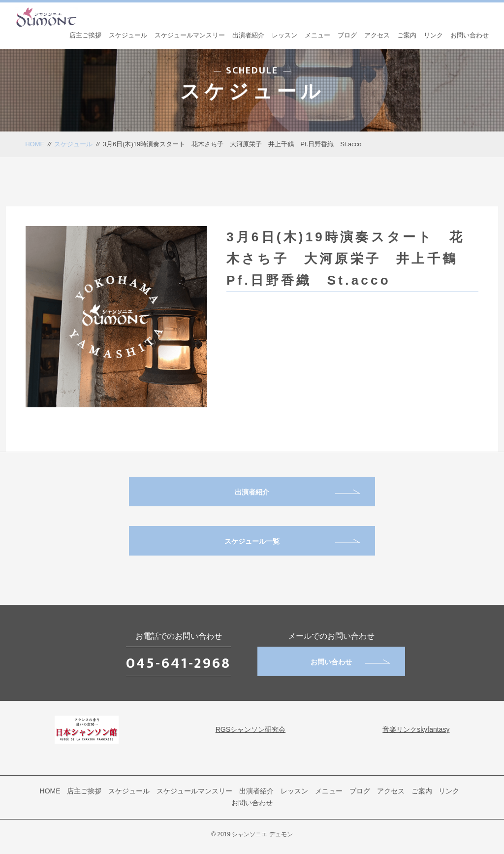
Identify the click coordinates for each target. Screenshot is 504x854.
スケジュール (128, 35)
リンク (433, 35)
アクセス (377, 35)
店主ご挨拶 (85, 35)
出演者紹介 (248, 35)
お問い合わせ (470, 35)
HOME (35, 144)
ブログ (347, 35)
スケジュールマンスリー (190, 35)
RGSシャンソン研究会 (251, 729)
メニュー (317, 35)
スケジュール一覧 (292, 541)
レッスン (284, 35)
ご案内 (407, 35)
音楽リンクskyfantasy (416, 729)
